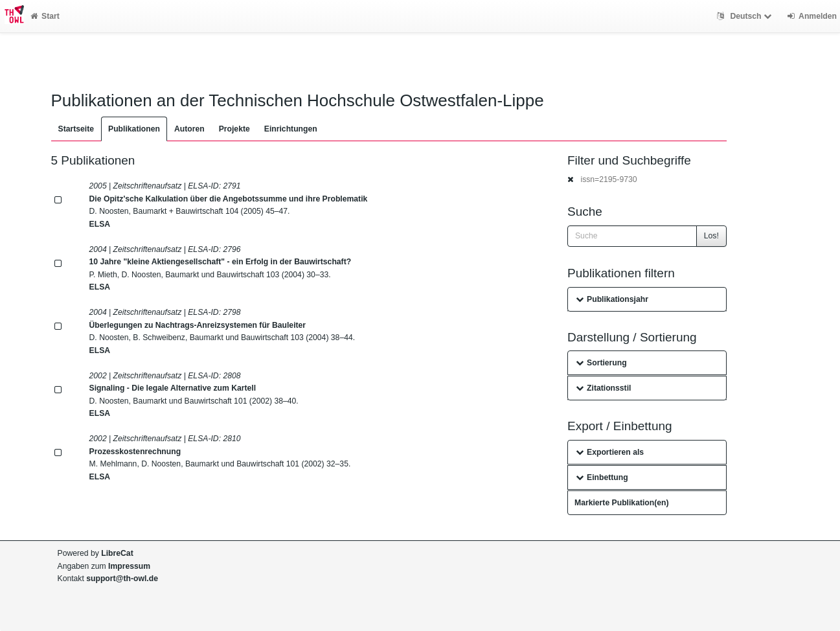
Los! (711, 236)
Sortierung (601, 363)
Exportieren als (610, 452)
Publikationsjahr (612, 299)
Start (45, 16)
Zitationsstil (603, 388)
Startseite (76, 129)
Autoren (189, 129)
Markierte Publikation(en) (622, 503)
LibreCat (117, 553)
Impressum (129, 566)
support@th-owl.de (122, 579)
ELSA (100, 224)
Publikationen (134, 129)
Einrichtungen (291, 129)
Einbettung (602, 477)
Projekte (234, 129)
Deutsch (746, 16)
